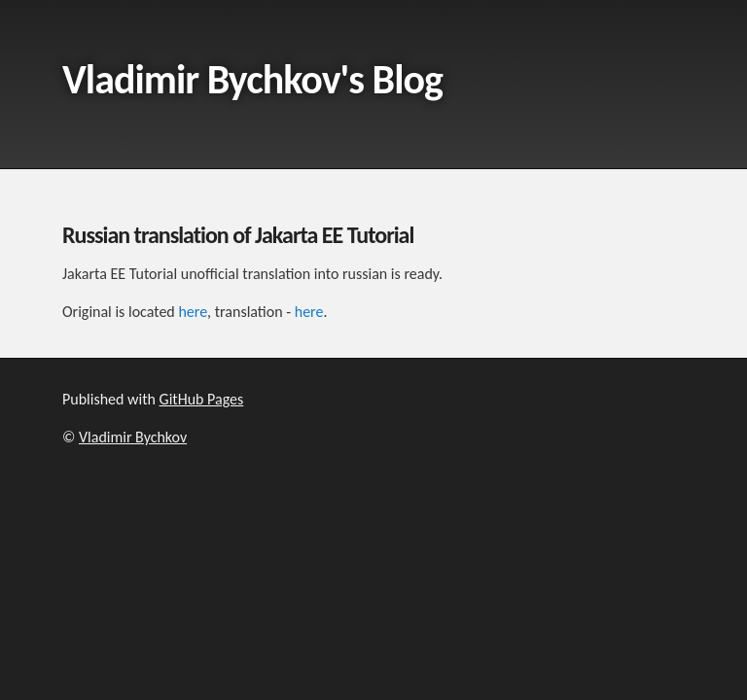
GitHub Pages (202, 399)
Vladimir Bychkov (133, 437)
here (193, 312)
